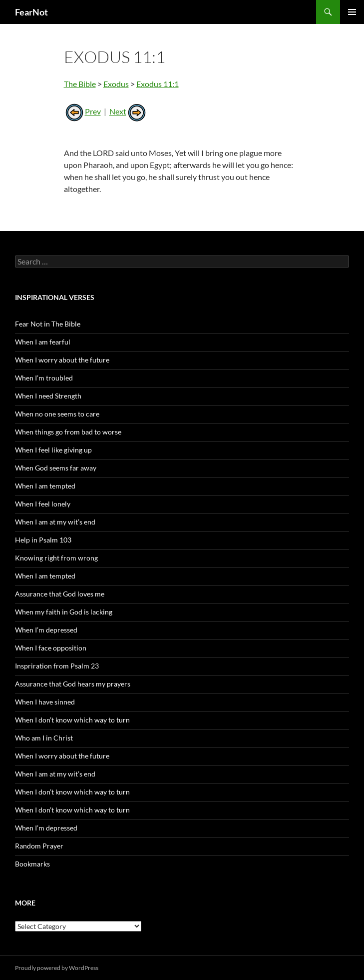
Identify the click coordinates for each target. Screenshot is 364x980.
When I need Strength (48, 396)
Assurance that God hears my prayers (73, 684)
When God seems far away (56, 468)
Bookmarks (32, 864)
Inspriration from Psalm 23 (57, 666)
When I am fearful (43, 342)
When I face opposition (51, 648)
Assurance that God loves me (60, 594)
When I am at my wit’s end (55, 522)
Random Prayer (39, 846)
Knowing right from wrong (56, 558)
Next (128, 111)
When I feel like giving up (53, 450)
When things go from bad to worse (68, 432)
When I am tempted (45, 486)
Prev (82, 111)
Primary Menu (352, 12)
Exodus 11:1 (158, 84)
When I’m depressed (46, 630)
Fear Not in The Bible (48, 324)
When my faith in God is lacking (64, 612)
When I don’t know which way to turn (72, 720)
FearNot (31, 12)
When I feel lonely (43, 504)
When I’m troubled (44, 378)
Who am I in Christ (44, 738)
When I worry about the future (62, 360)
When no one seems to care (57, 414)
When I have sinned (45, 702)
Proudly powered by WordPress (57, 968)
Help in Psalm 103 (43, 540)
